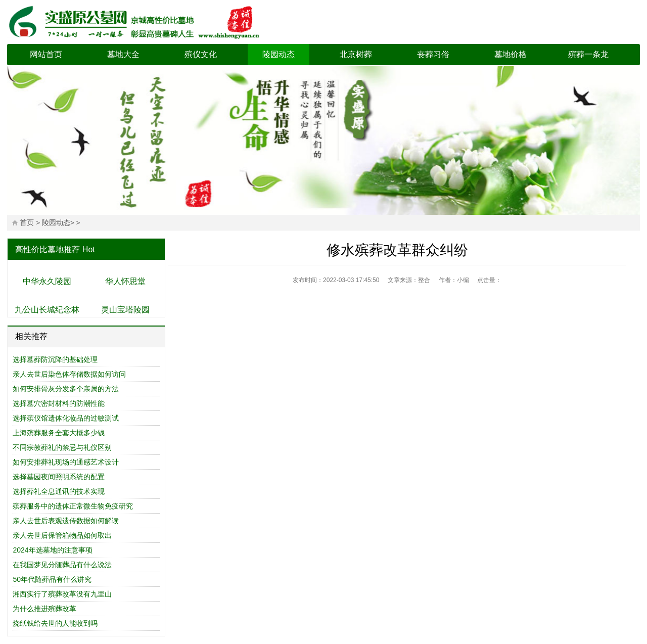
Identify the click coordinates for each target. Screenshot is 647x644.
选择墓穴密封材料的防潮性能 (59, 403)
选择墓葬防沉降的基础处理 (55, 359)
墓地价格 (511, 54)
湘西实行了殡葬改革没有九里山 (62, 594)
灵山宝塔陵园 (125, 310)
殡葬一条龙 (588, 54)
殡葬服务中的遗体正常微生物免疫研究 (73, 506)
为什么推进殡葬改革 (44, 609)
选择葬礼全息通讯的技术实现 (59, 491)
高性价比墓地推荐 (48, 249)
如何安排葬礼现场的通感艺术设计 (66, 462)
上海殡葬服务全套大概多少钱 (59, 433)
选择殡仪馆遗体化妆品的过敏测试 (66, 418)
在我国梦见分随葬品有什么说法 (62, 565)
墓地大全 (123, 54)
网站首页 (46, 54)
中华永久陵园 (47, 281)
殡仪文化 (201, 54)
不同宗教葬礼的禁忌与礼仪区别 (62, 447)
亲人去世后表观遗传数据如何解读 (66, 521)
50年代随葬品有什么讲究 (52, 579)
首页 (27, 223)
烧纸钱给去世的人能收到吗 (55, 623)
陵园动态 (279, 54)
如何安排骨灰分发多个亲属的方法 (66, 389)
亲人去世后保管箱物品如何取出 (62, 535)
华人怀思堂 (125, 281)
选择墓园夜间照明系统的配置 (59, 477)
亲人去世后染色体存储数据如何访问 (69, 374)
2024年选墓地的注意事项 (52, 550)
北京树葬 (356, 54)
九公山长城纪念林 (47, 310)
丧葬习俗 (433, 54)
